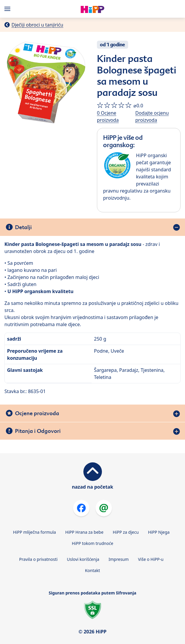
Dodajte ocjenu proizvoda (152, 116)
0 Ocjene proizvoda (108, 116)
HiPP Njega (159, 532)
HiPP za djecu (126, 532)
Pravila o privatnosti (38, 559)
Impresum (119, 559)
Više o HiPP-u (151, 559)
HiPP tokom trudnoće (93, 543)
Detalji (23, 227)
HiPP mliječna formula (34, 532)
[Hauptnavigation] (9, 9)
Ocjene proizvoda (37, 413)
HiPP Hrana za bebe (85, 532)
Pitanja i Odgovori (38, 431)
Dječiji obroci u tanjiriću (37, 25)
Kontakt (92, 570)
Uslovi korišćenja (83, 559)
